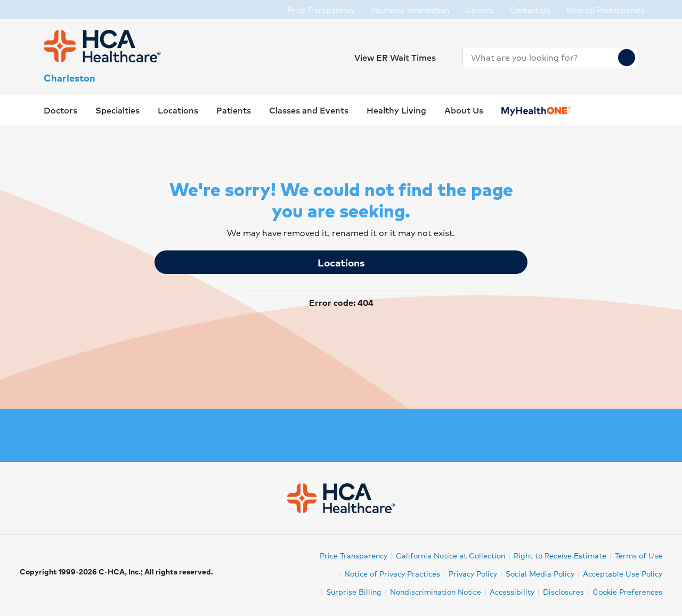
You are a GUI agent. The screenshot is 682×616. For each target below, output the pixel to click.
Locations (341, 262)
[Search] (627, 58)
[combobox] (541, 58)
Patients (234, 110)
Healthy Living (396, 110)
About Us (464, 110)
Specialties (117, 110)
